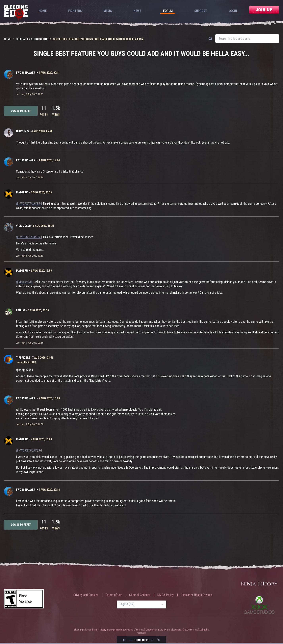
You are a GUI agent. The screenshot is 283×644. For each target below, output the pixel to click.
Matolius (22, 192)
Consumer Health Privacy (196, 595)
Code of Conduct (140, 595)
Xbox (259, 605)
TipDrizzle (23, 358)
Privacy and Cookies (86, 595)
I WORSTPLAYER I (26, 73)
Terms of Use (114, 595)
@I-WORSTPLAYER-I (29, 204)
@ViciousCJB (24, 282)
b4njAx (21, 310)
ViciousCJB (23, 226)
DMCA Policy (165, 595)
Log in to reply (21, 111)
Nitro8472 (23, 131)
